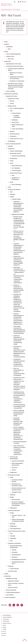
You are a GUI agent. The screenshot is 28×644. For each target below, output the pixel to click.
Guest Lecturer (15, 122)
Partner (12, 161)
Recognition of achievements (17, 81)
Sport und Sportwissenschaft (13, 144)
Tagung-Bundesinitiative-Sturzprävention (16, 547)
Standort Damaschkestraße (19, 156)
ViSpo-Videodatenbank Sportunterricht (17, 464)
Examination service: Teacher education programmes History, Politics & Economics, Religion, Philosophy (16, 86)
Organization (8, 61)
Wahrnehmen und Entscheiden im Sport (17, 485)
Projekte (12, 197)
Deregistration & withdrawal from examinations (17, 78)
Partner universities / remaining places (16, 584)
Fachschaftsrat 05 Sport (16, 173)
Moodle (4, 627)
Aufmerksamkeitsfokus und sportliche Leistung (19, 489)
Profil (11, 192)
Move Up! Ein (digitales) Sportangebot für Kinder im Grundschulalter (18, 504)
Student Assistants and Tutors (17, 126)
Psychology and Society (14, 475)
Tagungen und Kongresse (14, 543)
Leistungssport (14, 158)
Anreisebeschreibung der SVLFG (18, 563)
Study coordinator (11, 91)
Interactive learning (15, 134)
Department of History (12, 96)
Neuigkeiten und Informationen (16, 179)
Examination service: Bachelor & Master (16, 69)
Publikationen (13, 472)
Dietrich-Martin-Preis (17, 166)
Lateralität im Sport (16, 492)
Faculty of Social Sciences (12, 9)
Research (7, 44)
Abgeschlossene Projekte (18, 214)
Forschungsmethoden (15, 529)
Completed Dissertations (17, 117)
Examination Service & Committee (15, 66)
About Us (12, 101)
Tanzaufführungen (16, 170)
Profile (6, 42)
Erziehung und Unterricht (14, 190)
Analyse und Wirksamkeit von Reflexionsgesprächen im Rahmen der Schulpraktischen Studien (19, 340)
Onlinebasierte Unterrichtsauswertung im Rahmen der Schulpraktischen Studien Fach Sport (19, 363)
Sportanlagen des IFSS (16, 153)
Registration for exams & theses (16, 74)
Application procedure (13, 581)
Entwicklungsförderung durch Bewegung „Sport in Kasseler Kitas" (19, 406)
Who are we (11, 59)
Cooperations (13, 136)
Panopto (5, 629)
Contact (12, 103)
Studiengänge (11, 141)
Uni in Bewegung (16, 168)
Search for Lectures (7, 623)
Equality (6, 574)
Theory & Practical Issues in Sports (17, 531)
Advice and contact (13, 588)
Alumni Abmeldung (16, 185)
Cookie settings (6, 621)
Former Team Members (17, 129)
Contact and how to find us (17, 139)
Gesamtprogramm (16, 555)
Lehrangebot (13, 538)
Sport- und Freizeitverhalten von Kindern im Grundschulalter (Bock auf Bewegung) (19, 372)
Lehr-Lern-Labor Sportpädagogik (14, 458)
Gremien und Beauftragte (16, 151)
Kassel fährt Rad (16, 500)
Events (12, 163)
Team (11, 111)
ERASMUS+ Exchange (12, 579)
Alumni (12, 182)
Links (11, 541)
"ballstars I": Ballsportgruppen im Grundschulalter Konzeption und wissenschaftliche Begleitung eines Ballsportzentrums (19, 319)
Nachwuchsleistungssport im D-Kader (19, 442)
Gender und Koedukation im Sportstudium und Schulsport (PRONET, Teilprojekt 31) (19, 289)
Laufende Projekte (16, 199)
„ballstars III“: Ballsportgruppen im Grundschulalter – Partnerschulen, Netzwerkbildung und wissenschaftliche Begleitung (19, 207)
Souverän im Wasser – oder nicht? (19, 516)
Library (4, 625)
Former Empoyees (14, 569)
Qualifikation (9, 47)
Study (9, 187)
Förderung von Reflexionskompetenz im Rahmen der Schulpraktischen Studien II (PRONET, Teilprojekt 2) (19, 261)
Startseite (10, 146)
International (7, 576)
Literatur (14, 470)
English (23, 2)
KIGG (9, 49)
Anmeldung (15, 552)
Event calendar (10, 595)
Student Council (10, 56)
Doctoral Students (16, 113)
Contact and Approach (10, 597)
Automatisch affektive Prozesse (17, 481)
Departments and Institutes (11, 94)
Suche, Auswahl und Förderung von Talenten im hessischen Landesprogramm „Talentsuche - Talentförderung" (19, 450)
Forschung (14, 467)
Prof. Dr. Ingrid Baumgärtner (17, 108)
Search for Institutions (7, 617)
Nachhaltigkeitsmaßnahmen (19, 560)
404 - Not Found (22, 9)
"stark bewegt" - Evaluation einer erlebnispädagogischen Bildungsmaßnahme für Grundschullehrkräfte (19, 330)
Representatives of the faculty (14, 64)
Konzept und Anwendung (18, 461)
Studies (6, 52)
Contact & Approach (7, 615)
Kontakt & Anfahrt (12, 571)
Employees (13, 194)
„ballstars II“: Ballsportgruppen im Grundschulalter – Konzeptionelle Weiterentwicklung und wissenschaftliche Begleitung (19, 249)
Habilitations (15, 120)
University (3, 9)
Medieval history (12, 106)
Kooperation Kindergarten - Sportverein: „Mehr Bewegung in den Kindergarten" (18, 421)
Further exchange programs (13, 592)
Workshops (14, 557)
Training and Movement (14, 511)
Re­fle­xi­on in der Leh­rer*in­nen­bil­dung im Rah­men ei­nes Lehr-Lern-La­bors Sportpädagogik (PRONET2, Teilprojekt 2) (19, 236)
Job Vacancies (6, 619)
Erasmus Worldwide (11, 590)
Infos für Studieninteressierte (13, 54)
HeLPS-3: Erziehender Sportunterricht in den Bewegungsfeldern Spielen (19, 413)
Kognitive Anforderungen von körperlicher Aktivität (18, 520)
